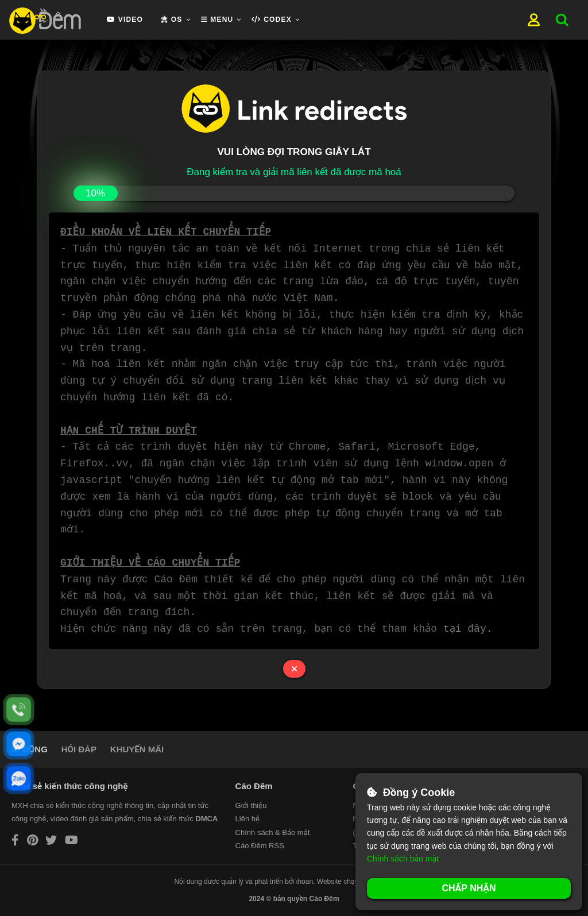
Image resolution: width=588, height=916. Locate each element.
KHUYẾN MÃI (137, 749)
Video (125, 20)
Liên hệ (247, 819)
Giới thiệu (251, 805)
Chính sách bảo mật (403, 859)
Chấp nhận (469, 888)
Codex (271, 20)
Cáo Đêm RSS (260, 846)
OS (172, 20)
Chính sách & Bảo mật (273, 832)
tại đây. (470, 629)
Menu (217, 20)
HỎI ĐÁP (79, 749)
